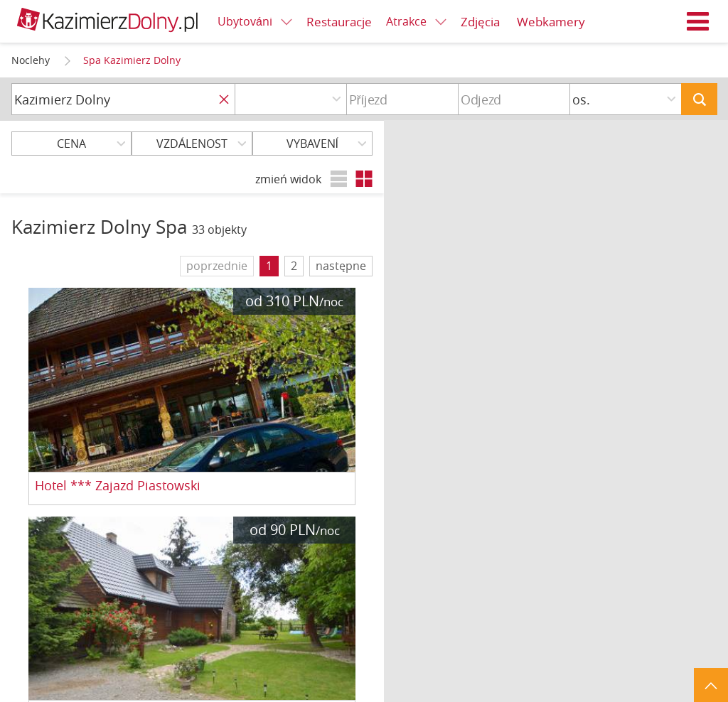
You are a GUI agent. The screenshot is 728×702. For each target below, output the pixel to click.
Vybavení (312, 144)
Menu (698, 21)
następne (341, 266)
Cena (71, 144)
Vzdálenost (192, 144)
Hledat (699, 99)
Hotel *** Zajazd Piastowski (118, 486)
